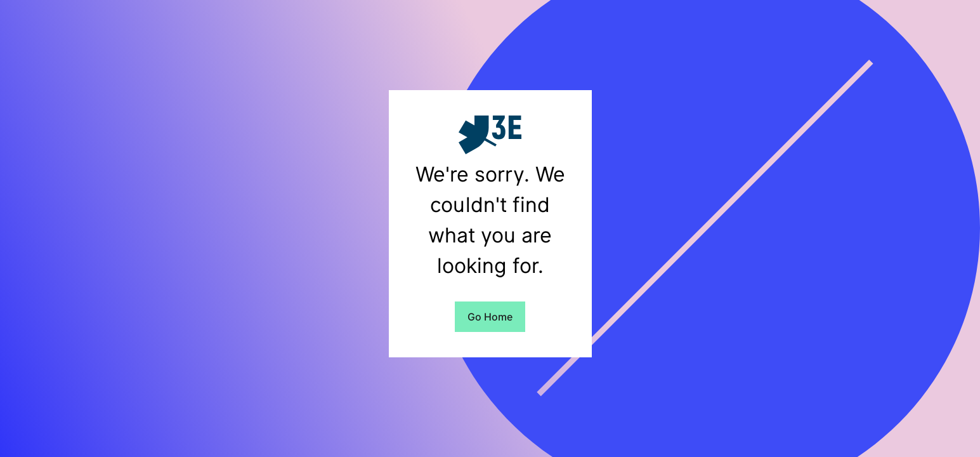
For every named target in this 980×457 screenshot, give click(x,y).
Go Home (490, 317)
